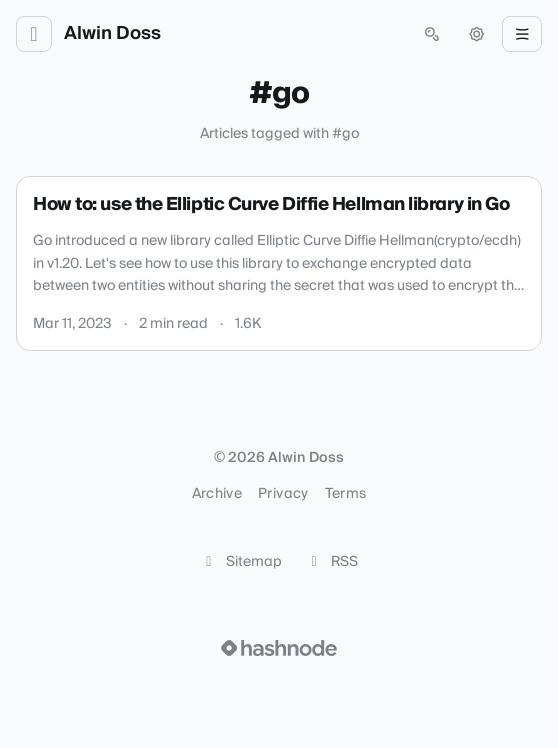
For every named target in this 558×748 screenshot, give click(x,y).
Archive (217, 494)
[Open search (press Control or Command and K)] (432, 34)
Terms (346, 494)
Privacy (283, 494)
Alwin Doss (112, 34)
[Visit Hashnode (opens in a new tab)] (279, 648)
